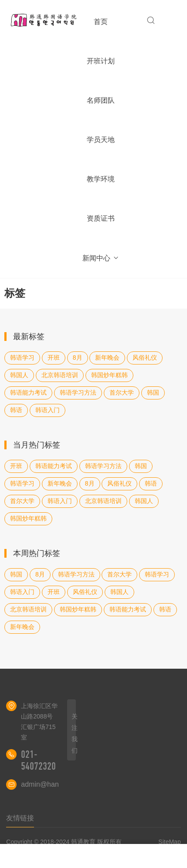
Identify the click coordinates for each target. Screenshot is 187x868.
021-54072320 (38, 760)
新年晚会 (107, 358)
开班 (54, 358)
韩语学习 (22, 358)
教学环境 (101, 179)
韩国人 (19, 375)
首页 (101, 22)
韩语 (16, 410)
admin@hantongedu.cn (57, 784)
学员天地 (101, 140)
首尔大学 (122, 392)
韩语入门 (48, 410)
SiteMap (169, 842)
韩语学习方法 (78, 392)
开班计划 (101, 61)
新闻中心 (101, 258)
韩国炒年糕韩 (109, 375)
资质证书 (101, 218)
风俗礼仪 (145, 358)
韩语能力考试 (28, 392)
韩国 (153, 392)
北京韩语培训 (60, 375)
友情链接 (20, 818)
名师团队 (101, 100)
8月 (78, 358)
